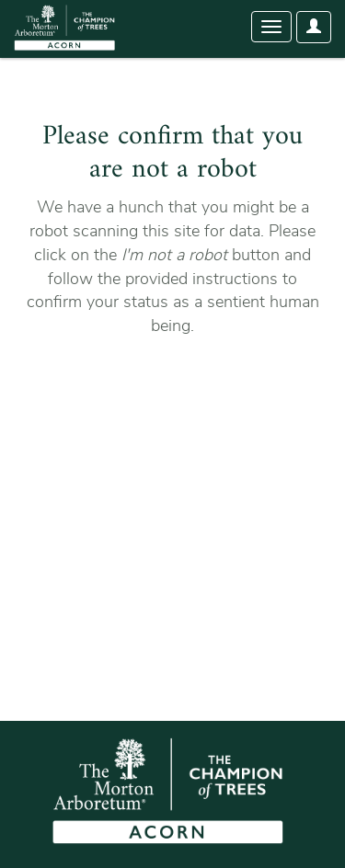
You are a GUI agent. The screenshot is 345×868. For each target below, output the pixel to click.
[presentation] (177, 396)
